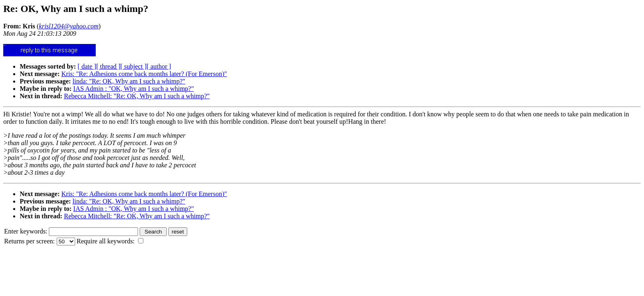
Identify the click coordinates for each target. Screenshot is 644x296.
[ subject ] (133, 66)
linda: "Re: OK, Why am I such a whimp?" (129, 81)
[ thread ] (108, 66)
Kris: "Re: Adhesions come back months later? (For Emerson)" (144, 74)
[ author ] (159, 66)
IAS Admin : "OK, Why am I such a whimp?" (133, 89)
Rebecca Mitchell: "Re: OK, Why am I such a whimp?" (137, 96)
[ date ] (87, 66)
